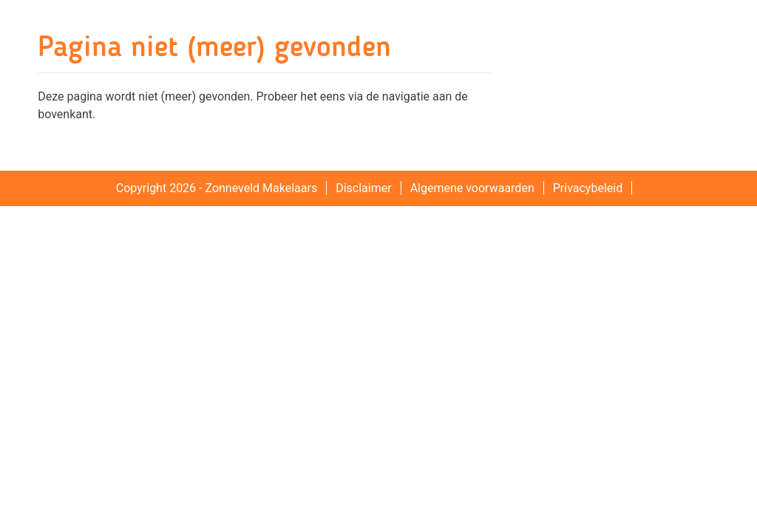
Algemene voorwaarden (472, 188)
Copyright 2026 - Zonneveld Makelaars (217, 188)
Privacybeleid (588, 188)
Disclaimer (363, 188)
